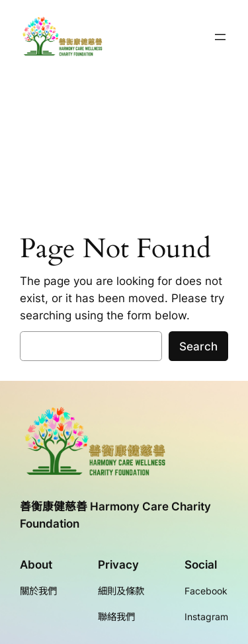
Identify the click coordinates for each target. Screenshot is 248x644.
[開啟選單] (220, 37)
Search (198, 346)
